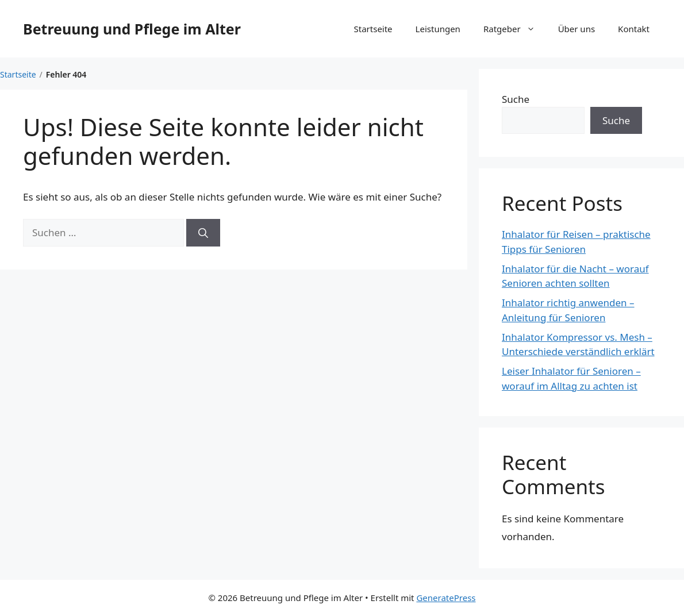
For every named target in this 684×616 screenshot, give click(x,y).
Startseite (373, 29)
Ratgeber (515, 29)
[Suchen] (203, 233)
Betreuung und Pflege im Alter (132, 29)
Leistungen (438, 29)
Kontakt (634, 29)
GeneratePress (446, 598)
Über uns (577, 29)
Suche (516, 99)
